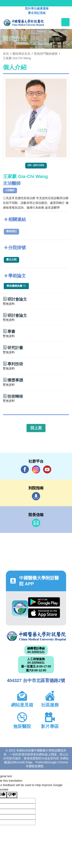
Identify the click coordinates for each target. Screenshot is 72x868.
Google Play (44, 602)
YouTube (47, 469)
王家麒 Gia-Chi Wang (17, 58)
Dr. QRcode (36, 165)
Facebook (25, 469)
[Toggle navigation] (65, 22)
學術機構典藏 (16, 286)
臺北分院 (11, 259)
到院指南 (36, 496)
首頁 (6, 54)
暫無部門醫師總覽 (46, 54)
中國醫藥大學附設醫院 (36, 636)
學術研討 (11, 231)
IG (36, 469)
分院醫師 (10, 190)
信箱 (36, 523)
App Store (44, 613)
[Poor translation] (12, 795)
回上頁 (36, 428)
